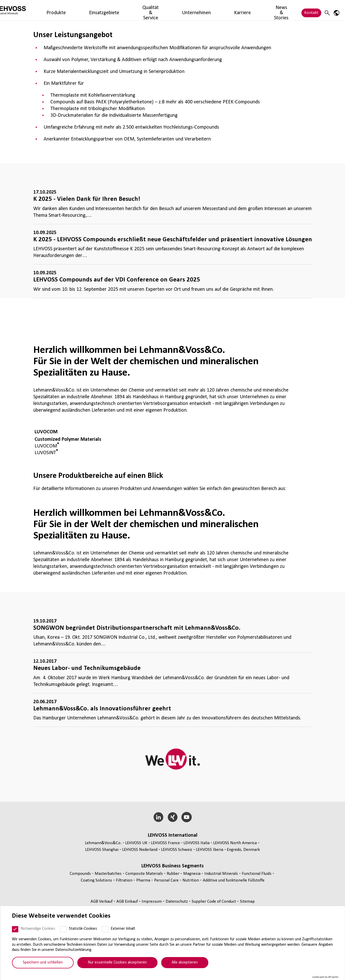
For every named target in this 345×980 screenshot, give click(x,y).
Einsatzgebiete (95, 10)
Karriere (190, 10)
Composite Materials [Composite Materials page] (145, 874)
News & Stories (216, 10)
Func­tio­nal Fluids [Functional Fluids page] (257, 874)
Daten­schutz (177, 902)
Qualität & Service (130, 10)
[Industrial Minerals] (27, 10)
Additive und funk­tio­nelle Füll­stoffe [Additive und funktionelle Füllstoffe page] (234, 880)
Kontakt (311, 10)
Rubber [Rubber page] (174, 874)
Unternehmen (164, 10)
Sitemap (247, 902)
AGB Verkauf (102, 902)
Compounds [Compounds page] (81, 874)
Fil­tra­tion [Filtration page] (125, 880)
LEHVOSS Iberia (210, 850)
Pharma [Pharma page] (144, 880)
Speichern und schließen (43, 962)
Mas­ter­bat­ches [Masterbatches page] (109, 874)
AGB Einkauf (128, 902)
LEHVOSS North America (235, 843)
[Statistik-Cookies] (63, 929)
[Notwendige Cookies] (15, 929)
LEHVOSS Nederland (140, 850)
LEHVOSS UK (136, 843)
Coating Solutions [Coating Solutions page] (97, 880)
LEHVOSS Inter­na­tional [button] (173, 835)
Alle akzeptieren (185, 962)
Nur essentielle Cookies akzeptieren (117, 962)
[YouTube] (187, 817)
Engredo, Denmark (243, 850)
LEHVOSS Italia (196, 843)
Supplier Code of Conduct (214, 902)
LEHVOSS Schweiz (177, 850)
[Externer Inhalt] (105, 929)
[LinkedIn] (158, 817)
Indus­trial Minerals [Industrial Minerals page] (222, 874)
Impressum (152, 902)
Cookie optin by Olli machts (325, 977)
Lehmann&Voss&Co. (103, 843)
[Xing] (172, 817)
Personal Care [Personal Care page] (167, 880)
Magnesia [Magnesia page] (192, 874)
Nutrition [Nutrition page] (191, 880)
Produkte (69, 10)
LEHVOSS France (165, 843)
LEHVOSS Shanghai (102, 850)
